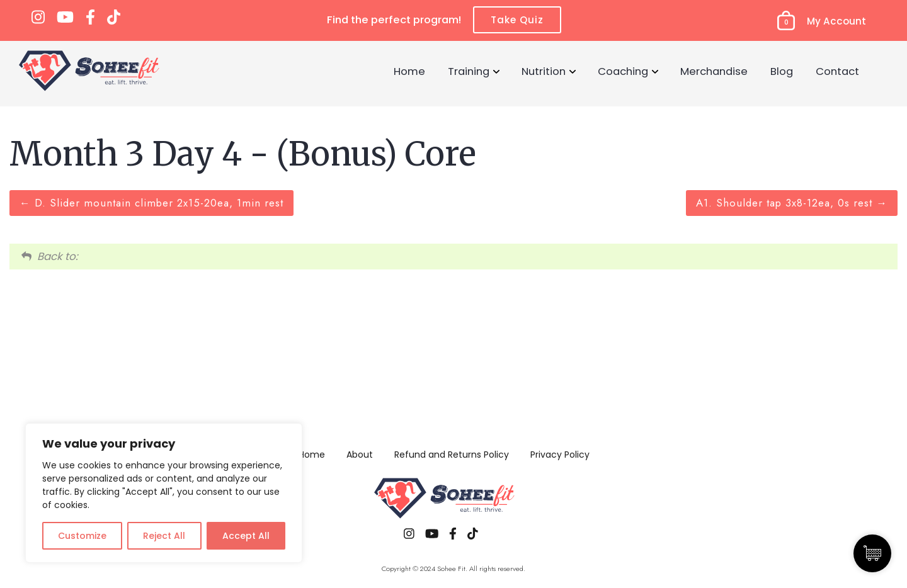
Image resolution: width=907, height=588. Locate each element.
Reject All (164, 536)
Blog (782, 71)
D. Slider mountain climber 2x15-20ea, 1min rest (151, 203)
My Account (836, 21)
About (360, 455)
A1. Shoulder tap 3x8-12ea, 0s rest (792, 203)
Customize (82, 536)
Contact (837, 71)
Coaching (623, 71)
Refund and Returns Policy (452, 455)
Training (469, 71)
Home (409, 71)
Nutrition (544, 71)
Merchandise (714, 71)
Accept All (246, 536)
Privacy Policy (560, 455)
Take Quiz (517, 20)
